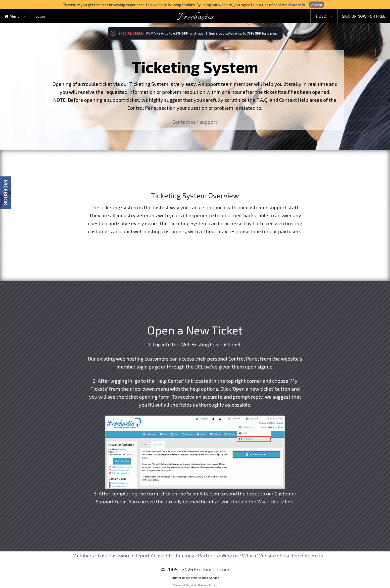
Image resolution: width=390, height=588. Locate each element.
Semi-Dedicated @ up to (243, 33)
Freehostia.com (212, 569)
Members (83, 555)
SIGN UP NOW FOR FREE (364, 16)
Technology (181, 555)
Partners (208, 555)
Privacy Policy (208, 585)
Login (40, 16)
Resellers (290, 555)
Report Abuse (149, 555)
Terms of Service (184, 585)
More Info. (297, 5)
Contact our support (195, 122)
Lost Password (114, 555)
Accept (317, 5)
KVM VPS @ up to (175, 33)
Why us (230, 555)
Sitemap (314, 555)
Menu (12, 16)
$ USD (321, 16)
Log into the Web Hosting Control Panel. (197, 344)
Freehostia (195, 17)
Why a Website (259, 555)
